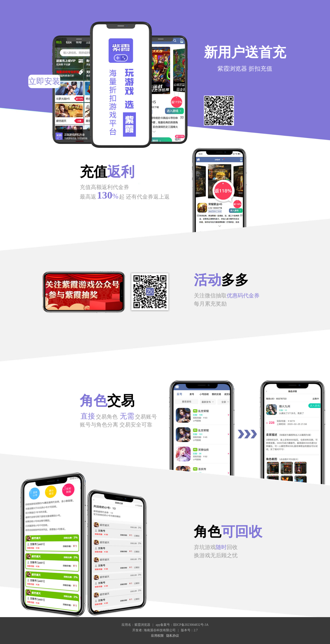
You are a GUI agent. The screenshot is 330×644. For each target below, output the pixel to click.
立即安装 (44, 81)
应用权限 (157, 636)
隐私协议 (173, 636)
